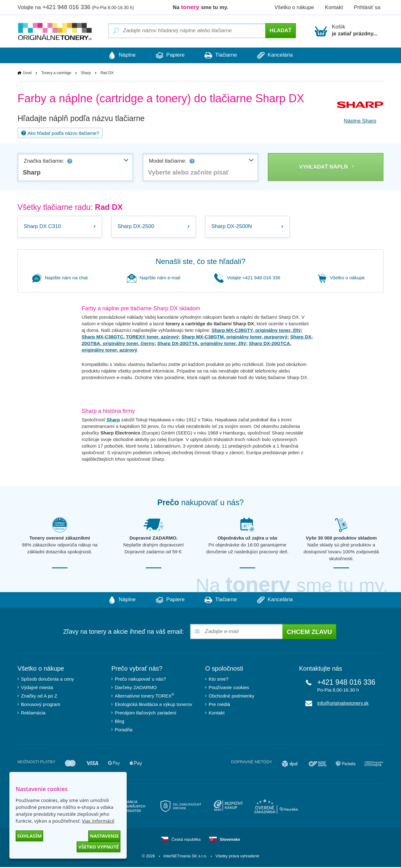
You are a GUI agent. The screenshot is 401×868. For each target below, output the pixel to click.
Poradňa (124, 731)
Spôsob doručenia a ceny (47, 680)
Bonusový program (41, 705)
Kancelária (278, 55)
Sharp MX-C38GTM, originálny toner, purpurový (234, 338)
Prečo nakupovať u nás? (140, 680)
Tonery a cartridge (56, 73)
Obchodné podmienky (231, 697)
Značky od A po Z (39, 697)
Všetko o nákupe (294, 7)
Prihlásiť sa (367, 7)
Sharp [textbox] (32, 172)
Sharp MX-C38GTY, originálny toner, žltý (256, 331)
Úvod (27, 73)
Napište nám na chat (60, 279)
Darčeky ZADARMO (136, 688)
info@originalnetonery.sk (343, 704)
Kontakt (334, 7)
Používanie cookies (229, 688)
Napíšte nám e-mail (154, 279)
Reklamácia (33, 714)
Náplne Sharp (360, 121)
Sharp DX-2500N (232, 227)
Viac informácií (98, 821)
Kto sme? (218, 680)
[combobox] (75, 167)
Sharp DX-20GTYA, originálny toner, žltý (202, 344)
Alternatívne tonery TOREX (145, 696)
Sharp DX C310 (43, 227)
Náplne (119, 55)
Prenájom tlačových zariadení (146, 714)
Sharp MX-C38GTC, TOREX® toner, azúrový (130, 338)
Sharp (86, 73)
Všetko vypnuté (99, 847)
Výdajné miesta (37, 688)
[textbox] (200, 172)
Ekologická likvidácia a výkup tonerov (154, 705)
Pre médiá (219, 705)
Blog (119, 722)
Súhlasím (29, 836)
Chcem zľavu (309, 633)
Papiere (169, 55)
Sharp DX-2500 (136, 227)
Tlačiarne (222, 55)
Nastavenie (104, 836)
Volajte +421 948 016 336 (247, 279)
